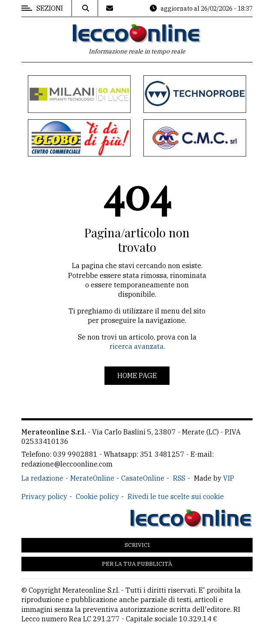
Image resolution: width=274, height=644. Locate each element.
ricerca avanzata (137, 346)
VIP (229, 478)
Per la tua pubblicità (137, 564)
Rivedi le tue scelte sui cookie (176, 496)
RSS (179, 478)
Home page (137, 375)
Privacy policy (44, 496)
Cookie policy (97, 496)
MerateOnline (92, 478)
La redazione (42, 478)
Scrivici (137, 545)
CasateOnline (143, 478)
